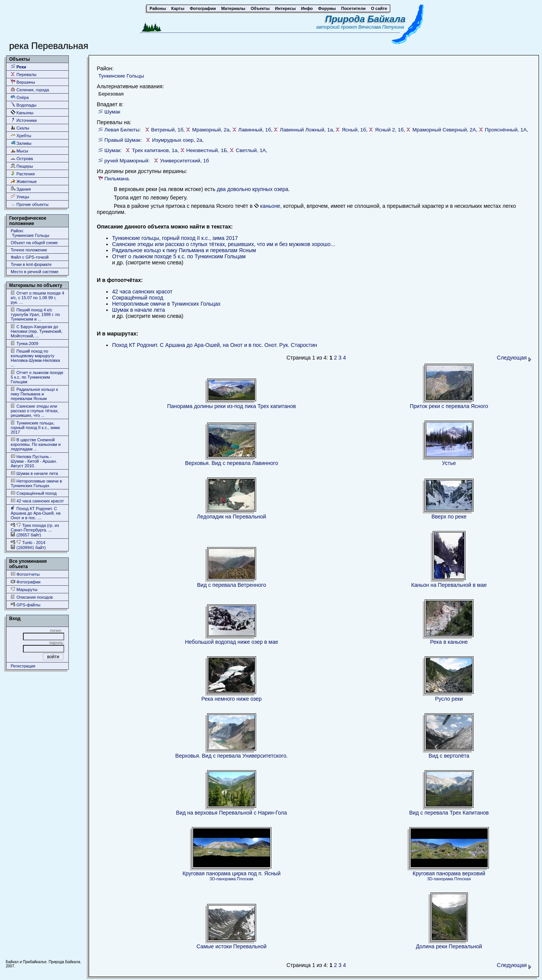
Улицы (20, 197)
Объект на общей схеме (34, 243)
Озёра (20, 97)
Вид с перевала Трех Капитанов (449, 813)
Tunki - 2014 (28, 542)
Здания (21, 189)
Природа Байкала (365, 19)
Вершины (23, 82)
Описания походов (32, 597)
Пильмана (117, 179)
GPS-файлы (26, 605)
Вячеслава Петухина (381, 27)
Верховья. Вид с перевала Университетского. (232, 756)
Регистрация (23, 666)
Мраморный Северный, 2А (444, 130)
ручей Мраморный (126, 161)
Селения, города (30, 90)
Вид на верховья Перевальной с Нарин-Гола (232, 813)
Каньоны (22, 113)
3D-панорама (223, 879)
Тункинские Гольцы (121, 76)
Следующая (514, 358)
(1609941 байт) (28, 547)
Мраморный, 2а (211, 130)
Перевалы (24, 74)
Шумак (112, 112)
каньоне (270, 206)
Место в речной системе (35, 272)
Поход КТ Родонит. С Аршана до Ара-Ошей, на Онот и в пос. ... (36, 513)
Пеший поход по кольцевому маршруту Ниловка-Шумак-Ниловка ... (35, 358)
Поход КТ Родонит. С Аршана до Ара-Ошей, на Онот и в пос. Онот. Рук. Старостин (214, 345)
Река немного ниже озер (232, 699)
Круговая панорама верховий (449, 873)
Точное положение (29, 250)
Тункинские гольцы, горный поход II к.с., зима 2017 (35, 427)
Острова (22, 158)
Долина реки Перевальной (449, 946)
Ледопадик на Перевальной (231, 517)
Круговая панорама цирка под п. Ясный (231, 873)
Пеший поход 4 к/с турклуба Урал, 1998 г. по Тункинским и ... (35, 314)
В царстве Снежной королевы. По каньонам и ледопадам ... (36, 444)
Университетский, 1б (184, 161)
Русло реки (449, 699)
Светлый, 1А (251, 150)
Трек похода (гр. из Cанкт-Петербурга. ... (35, 527)
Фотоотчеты (25, 574)
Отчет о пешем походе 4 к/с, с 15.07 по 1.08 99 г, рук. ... (37, 297)
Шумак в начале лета (34, 473)
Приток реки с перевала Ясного (449, 406)
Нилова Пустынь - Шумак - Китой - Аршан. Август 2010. (34, 461)
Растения (23, 174)
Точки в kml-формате (31, 264)
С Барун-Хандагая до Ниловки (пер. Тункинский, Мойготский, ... (37, 331)
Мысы (19, 151)
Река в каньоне (449, 642)
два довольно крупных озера (252, 189)
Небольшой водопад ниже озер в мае (232, 642)
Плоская (245, 879)
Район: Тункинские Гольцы (30, 233)
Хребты (21, 135)
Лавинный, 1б (255, 130)
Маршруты (24, 589)
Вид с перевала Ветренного (231, 585)
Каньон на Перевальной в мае (449, 585)
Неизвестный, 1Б (207, 150)
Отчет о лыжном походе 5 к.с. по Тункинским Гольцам (37, 377)
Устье (449, 463)
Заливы (21, 143)
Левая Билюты (122, 130)
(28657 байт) (26, 535)
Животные (24, 181)
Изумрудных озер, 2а (177, 140)
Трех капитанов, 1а (155, 150)
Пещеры (22, 166)
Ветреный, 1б (167, 130)
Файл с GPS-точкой (30, 257)
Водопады (24, 105)
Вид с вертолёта (449, 756)
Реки (19, 67)
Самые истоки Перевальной (231, 946)
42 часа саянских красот (37, 501)
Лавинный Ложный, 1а (306, 130)
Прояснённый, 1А (506, 130)
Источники (24, 120)
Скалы (20, 128)
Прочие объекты (30, 204)
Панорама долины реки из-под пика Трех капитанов (231, 406)
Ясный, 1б (354, 130)
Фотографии (26, 582)
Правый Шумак (122, 140)
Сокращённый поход (34, 493)
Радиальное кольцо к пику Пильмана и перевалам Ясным (34, 394)
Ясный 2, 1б (389, 130)
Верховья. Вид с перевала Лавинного (232, 463)
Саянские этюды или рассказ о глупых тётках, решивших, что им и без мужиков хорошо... (223, 244)
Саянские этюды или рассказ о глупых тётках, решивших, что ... (35, 411)
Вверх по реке (449, 517)
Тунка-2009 (24, 343)
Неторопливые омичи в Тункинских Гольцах (36, 483)
